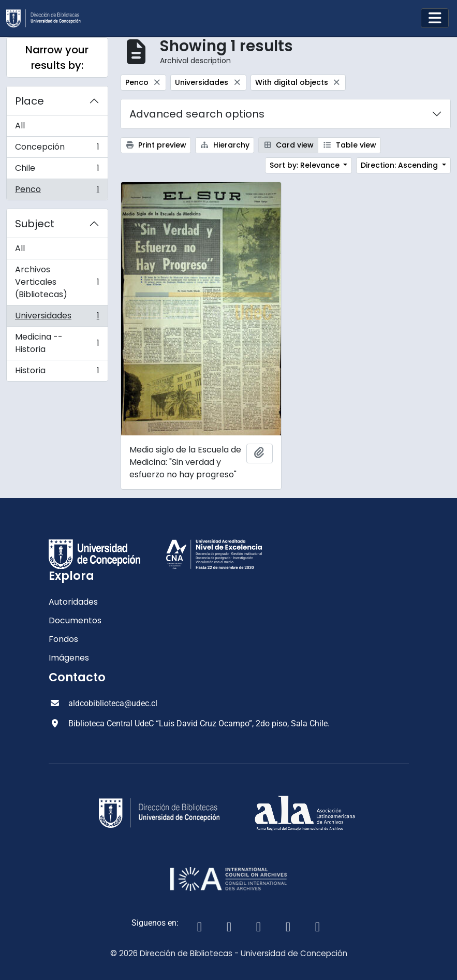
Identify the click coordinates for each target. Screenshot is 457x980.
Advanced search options (197, 114)
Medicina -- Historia (57, 343)
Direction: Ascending (400, 165)
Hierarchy (225, 145)
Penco (57, 192)
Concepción (57, 149)
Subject (35, 224)
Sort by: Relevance (306, 165)
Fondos (63, 639)
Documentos (75, 620)
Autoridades (73, 602)
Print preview (156, 145)
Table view (349, 145)
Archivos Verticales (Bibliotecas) (57, 282)
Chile (57, 171)
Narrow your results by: (57, 57)
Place (30, 101)
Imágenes (69, 658)
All (20, 126)
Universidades (57, 318)
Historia (57, 373)
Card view (289, 145)
